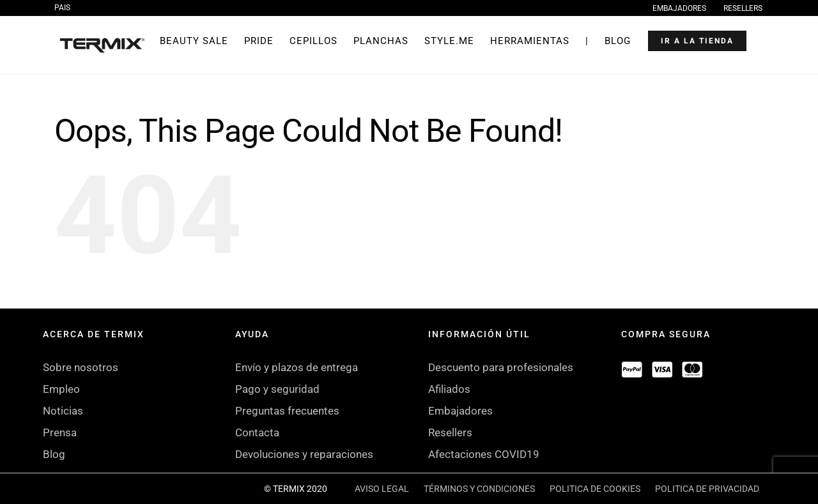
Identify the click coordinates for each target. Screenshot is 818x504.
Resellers (450, 432)
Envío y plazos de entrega (297, 367)
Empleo (61, 389)
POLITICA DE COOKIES (595, 489)
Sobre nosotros (81, 367)
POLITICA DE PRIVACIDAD (707, 489)
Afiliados (449, 389)
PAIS (62, 8)
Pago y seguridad (277, 389)
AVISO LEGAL (382, 489)
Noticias (63, 411)
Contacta (257, 432)
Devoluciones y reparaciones (304, 454)
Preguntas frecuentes (287, 411)
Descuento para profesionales (501, 367)
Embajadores (460, 411)
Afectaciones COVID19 (484, 454)
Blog (54, 454)
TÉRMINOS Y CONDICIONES (479, 489)
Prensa (60, 432)
